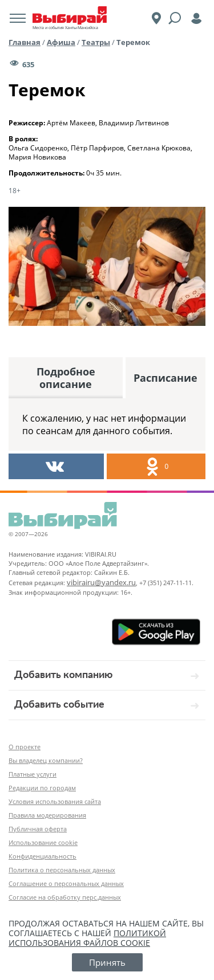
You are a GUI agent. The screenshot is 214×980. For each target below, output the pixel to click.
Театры (96, 42)
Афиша (61, 42)
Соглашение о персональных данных (66, 883)
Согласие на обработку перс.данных (65, 897)
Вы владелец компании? (46, 760)
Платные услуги (33, 774)
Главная (25, 42)
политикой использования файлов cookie (87, 938)
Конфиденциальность (43, 856)
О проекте (25, 747)
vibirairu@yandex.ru (101, 582)
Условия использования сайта (55, 801)
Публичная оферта (38, 829)
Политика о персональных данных (62, 870)
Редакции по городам (42, 788)
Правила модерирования (47, 815)
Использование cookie (43, 842)
